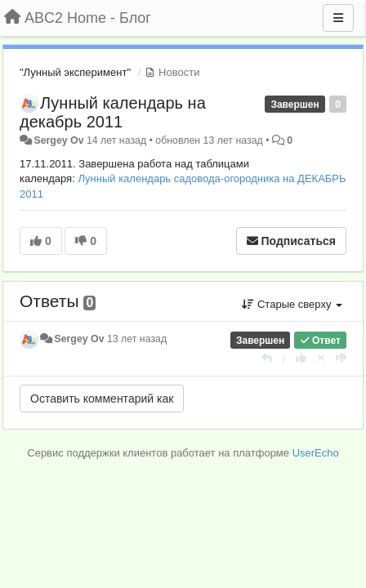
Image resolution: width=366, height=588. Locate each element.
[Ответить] (267, 358)
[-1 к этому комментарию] (341, 358)
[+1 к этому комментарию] (301, 358)
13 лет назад (137, 339)
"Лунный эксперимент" (75, 72)
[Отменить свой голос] (321, 358)
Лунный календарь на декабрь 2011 (113, 112)
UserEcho (316, 453)
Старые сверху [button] (292, 304)
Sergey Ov (58, 140)
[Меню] (338, 18)
